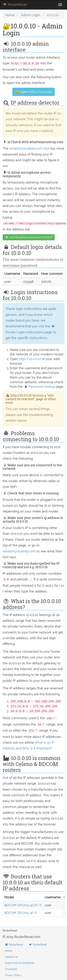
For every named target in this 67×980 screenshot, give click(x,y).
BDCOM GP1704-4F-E (21, 913)
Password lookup (40, 387)
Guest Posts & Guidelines (20, 963)
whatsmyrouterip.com (19, 551)
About (8, 951)
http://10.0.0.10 (30, 359)
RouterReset (15, 5)
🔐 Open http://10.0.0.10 (33, 92)
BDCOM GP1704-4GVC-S (23, 905)
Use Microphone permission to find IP (29, 237)
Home (10, 15)
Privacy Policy (13, 975)
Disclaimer (11, 969)
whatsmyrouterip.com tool (29, 148)
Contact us (11, 957)
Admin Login (31, 15)
